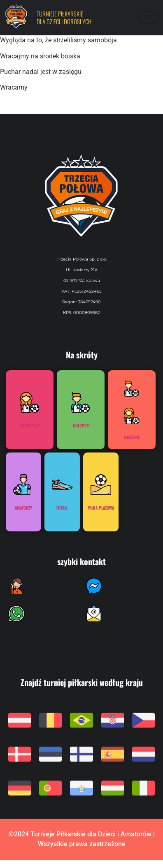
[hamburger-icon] (150, 18)
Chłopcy (81, 426)
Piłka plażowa (101, 508)
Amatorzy (23, 508)
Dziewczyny (30, 426)
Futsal (62, 508)
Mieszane (132, 437)
